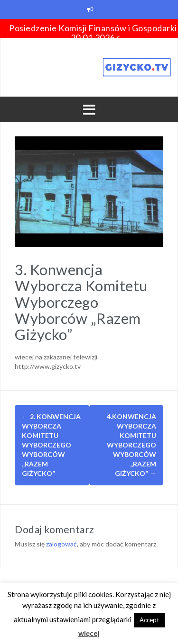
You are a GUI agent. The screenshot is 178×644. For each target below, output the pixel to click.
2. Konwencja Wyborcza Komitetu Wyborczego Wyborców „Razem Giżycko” (51, 445)
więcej (89, 633)
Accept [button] (149, 620)
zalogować (61, 544)
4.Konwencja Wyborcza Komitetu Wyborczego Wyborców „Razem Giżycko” (131, 445)
